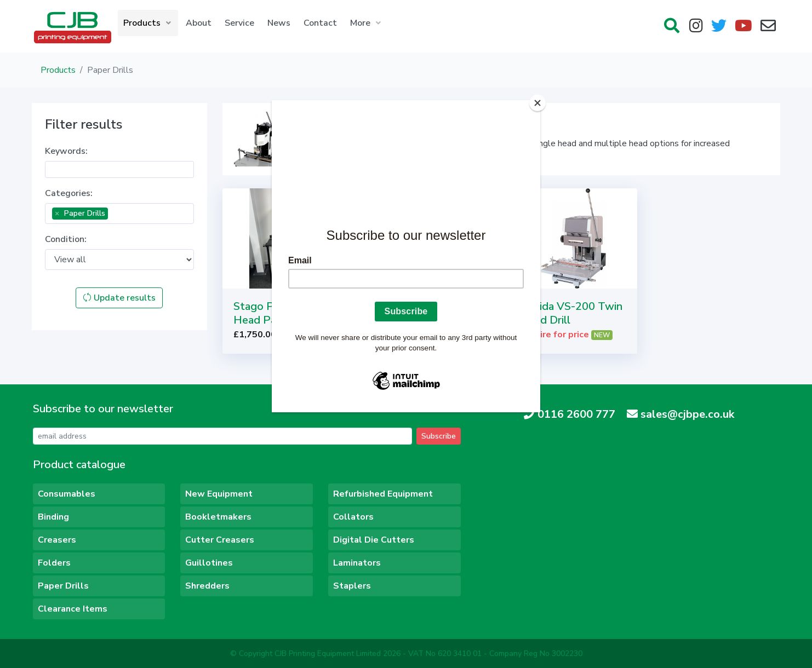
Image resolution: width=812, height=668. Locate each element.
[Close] (537, 103)
